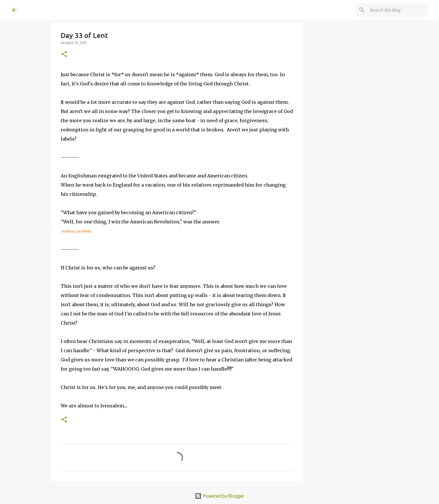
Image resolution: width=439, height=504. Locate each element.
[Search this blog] (398, 10)
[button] (64, 54)
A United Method (59, 10)
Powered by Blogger (220, 496)
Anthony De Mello (77, 231)
